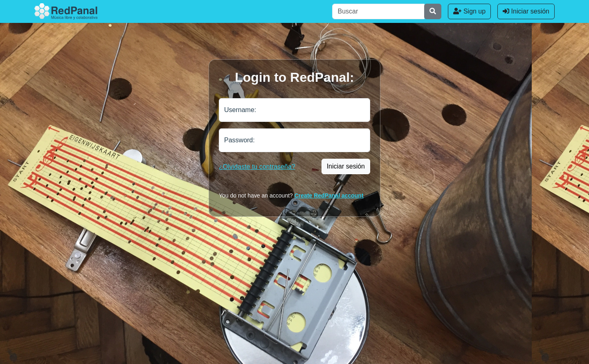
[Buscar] (378, 11)
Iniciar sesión (526, 11)
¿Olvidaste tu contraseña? (257, 167)
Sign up (469, 11)
